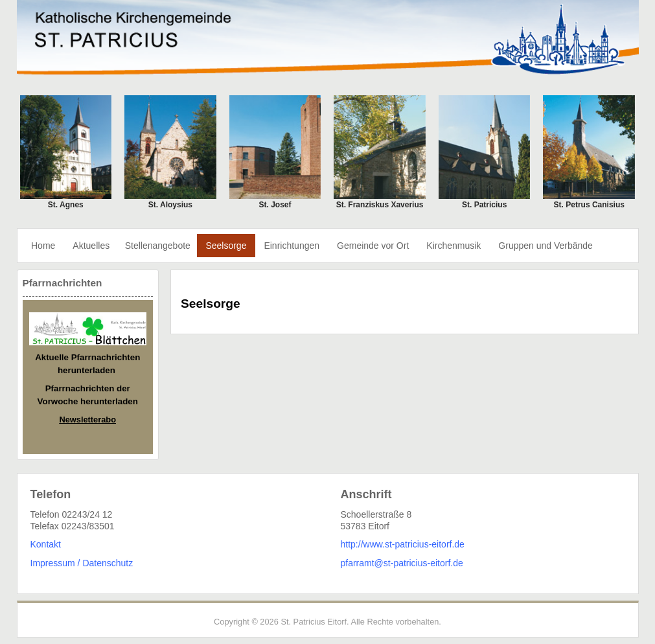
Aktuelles (91, 246)
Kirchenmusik (454, 246)
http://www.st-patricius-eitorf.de (403, 544)
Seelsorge (226, 246)
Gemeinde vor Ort (373, 246)
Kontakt (46, 544)
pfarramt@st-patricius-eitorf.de (402, 563)
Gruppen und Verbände (546, 246)
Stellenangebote (158, 246)
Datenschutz (108, 563)
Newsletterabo (88, 420)
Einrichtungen (292, 246)
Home (43, 246)
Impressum (53, 563)
